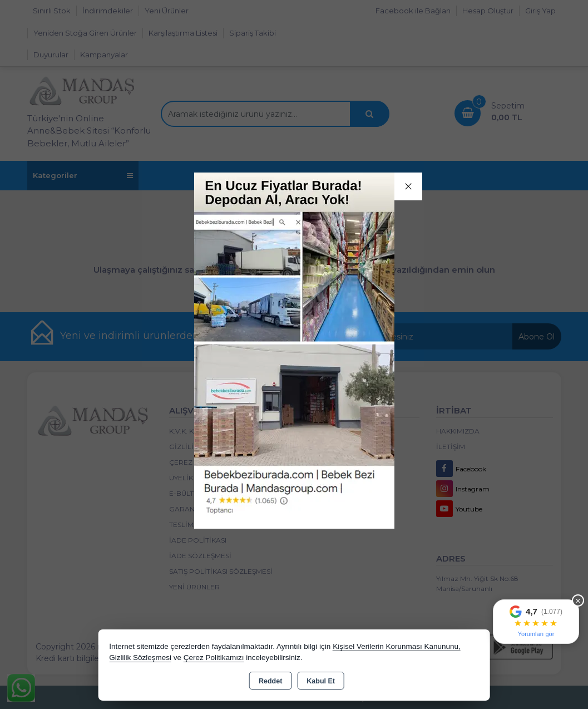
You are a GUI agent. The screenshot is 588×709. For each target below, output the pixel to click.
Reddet (270, 681)
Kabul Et (321, 681)
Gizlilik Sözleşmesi (140, 658)
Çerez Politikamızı (214, 658)
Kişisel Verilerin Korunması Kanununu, (397, 646)
